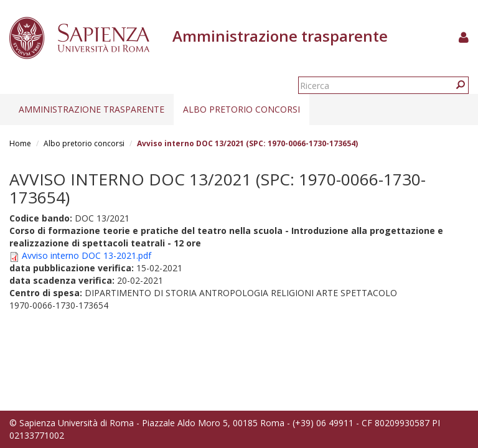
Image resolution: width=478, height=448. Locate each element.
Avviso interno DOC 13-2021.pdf (87, 255)
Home (20, 143)
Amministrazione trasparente (91, 109)
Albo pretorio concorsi (241, 109)
